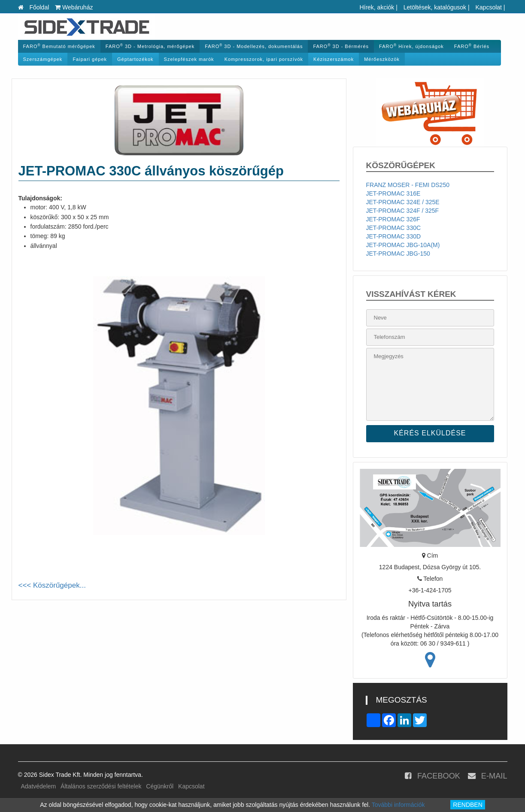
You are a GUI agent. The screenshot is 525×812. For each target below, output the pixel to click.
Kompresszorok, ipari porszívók (264, 59)
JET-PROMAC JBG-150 (398, 254)
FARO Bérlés (472, 46)
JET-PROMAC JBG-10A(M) (403, 245)
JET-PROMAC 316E (393, 193)
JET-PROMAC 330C (394, 228)
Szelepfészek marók (189, 59)
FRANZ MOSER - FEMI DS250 (408, 185)
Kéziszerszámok (334, 59)
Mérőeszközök (382, 59)
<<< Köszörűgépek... (52, 585)
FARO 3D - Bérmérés (341, 46)
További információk (398, 805)
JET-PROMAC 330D (394, 236)
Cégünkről (160, 786)
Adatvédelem (39, 786)
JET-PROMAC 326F (393, 219)
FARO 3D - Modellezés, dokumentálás (254, 46)
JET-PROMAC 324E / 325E (403, 202)
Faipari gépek (90, 59)
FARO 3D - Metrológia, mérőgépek (150, 46)
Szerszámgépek (43, 59)
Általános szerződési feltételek (101, 786)
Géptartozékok (135, 59)
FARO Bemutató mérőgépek (59, 46)
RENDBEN (467, 805)
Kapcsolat (488, 7)
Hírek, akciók (377, 7)
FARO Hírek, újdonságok (411, 46)
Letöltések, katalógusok (435, 7)
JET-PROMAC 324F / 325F (403, 211)
